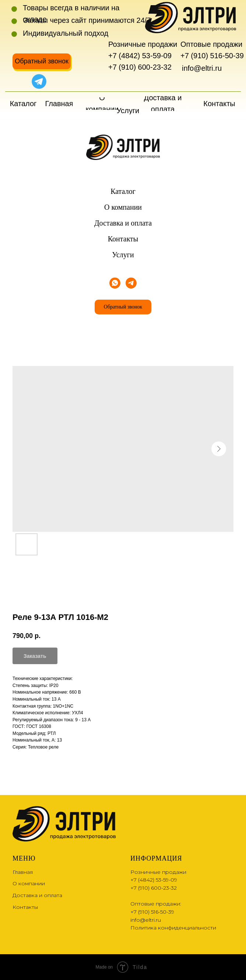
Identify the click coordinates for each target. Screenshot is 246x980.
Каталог (123, 191)
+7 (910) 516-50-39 (212, 56)
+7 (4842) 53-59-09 (140, 56)
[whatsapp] (115, 283)
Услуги (123, 255)
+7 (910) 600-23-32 (140, 67)
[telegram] (131, 283)
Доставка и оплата (123, 223)
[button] (42, 61)
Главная (23, 872)
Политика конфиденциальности (173, 928)
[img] (20, 81)
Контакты (123, 239)
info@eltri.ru (202, 68)
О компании (123, 207)
